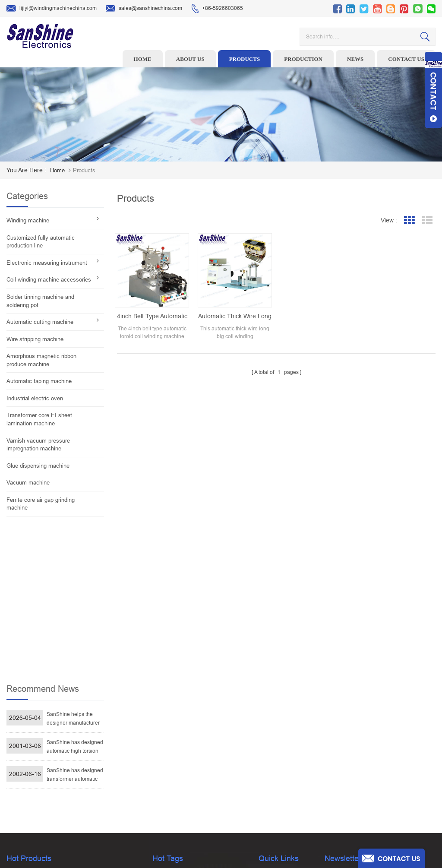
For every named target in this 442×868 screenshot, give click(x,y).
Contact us (406, 59)
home (57, 170)
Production (303, 59)
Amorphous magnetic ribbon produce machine (41, 360)
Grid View (409, 220)
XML (264, 805)
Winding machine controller (185, 751)
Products (245, 59)
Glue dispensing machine (38, 466)
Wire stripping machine (35, 339)
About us (190, 59)
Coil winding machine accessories (49, 280)
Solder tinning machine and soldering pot (40, 301)
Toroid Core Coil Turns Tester (187, 765)
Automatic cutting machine (40, 322)
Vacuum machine (28, 483)
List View (427, 220)
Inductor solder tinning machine (191, 792)
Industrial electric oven (35, 398)
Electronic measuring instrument (47, 263)
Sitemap (268, 792)
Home (143, 59)
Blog (264, 778)
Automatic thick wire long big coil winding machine (235, 317)
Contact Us (272, 765)
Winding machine (28, 220)
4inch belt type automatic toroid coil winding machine (152, 317)
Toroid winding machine (181, 711)
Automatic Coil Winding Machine (191, 778)
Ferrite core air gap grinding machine (41, 504)
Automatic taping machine (39, 381)
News (355, 59)
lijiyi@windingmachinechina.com (52, 9)
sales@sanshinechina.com (144, 9)
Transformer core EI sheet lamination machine (39, 419)
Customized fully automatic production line (41, 242)
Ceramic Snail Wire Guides (184, 738)
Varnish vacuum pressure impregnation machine (38, 445)
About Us (269, 738)
